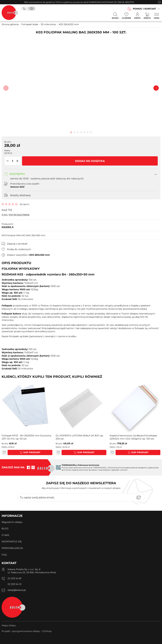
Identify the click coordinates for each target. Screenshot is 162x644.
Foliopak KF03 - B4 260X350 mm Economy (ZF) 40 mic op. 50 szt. (27, 437)
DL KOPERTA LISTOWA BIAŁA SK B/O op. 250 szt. (80, 437)
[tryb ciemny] (24, 9)
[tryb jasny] (32, 9)
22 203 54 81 (14, 578)
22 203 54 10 (14, 584)
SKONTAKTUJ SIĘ (12, 541)
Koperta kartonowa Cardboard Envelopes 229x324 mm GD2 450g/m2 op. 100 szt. (133, 437)
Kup (26, 452)
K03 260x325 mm (69, 24)
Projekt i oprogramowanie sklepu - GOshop (27, 631)
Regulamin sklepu (12, 522)
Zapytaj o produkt (17, 244)
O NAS (5, 535)
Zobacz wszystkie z (28, 255)
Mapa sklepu (9, 625)
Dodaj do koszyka (90, 161)
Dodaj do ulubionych (19, 249)
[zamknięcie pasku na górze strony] (159, 2)
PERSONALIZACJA (12, 548)
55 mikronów (48, 24)
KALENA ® (8, 227)
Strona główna (10, 24)
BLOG (5, 528)
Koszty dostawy (20, 195)
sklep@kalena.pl (17, 590)
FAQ (4, 555)
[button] (7, 161)
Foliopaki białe (30, 24)
